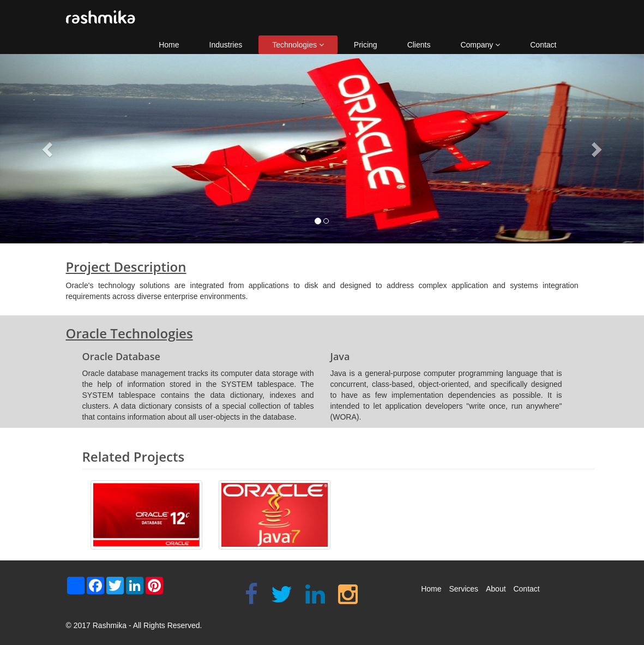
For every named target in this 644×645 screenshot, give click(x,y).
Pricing (366, 45)
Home (169, 45)
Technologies (298, 45)
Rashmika (110, 625)
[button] (48, 149)
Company (480, 45)
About (496, 589)
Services (464, 589)
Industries (226, 45)
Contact (543, 45)
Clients (419, 45)
